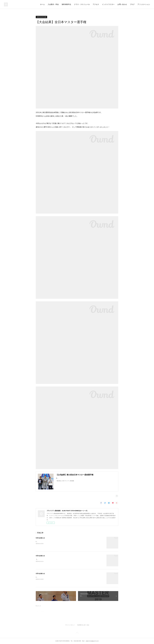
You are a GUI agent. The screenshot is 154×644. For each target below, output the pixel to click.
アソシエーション (144, 4)
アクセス (96, 4)
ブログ (132, 4)
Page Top (77, 633)
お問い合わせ (122, 4)
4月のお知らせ (40, 556)
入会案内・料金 (53, 4)
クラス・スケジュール (82, 4)
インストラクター (108, 4)
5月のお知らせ (40, 538)
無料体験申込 (66, 4)
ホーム (42, 4)
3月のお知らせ (40, 573)
